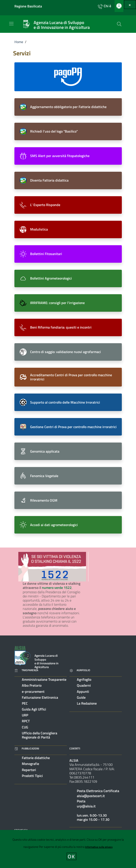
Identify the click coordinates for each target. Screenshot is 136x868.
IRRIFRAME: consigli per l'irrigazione (57, 303)
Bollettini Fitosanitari (46, 254)
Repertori (29, 770)
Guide (81, 697)
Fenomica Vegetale (44, 476)
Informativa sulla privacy (99, 847)
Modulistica (39, 229)
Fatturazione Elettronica (40, 697)
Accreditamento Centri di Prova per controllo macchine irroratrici (71, 377)
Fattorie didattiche (36, 758)
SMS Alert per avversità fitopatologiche (60, 156)
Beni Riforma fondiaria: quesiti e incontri (61, 327)
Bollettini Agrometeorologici (51, 278)
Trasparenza (26, 670)
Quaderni (84, 685)
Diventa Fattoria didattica (49, 180)
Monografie (30, 764)
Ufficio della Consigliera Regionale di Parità (40, 735)
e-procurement (33, 691)
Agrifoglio (84, 679)
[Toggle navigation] (11, 24)
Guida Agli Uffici (34, 709)
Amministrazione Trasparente (44, 679)
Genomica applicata (45, 451)
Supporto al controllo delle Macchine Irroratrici (65, 402)
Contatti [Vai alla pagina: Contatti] (75, 748)
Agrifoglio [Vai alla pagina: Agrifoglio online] (80, 670)
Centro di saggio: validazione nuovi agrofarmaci (65, 352)
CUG (25, 727)
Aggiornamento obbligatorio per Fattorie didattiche (68, 107)
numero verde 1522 (57, 588)
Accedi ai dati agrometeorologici (54, 525)
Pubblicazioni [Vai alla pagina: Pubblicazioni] (27, 748)
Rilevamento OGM (44, 500)
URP (25, 715)
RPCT (26, 721)
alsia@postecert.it (91, 796)
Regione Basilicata (28, 6)
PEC (25, 703)
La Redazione (87, 703)
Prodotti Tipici (32, 776)
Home (19, 42)
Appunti (83, 691)
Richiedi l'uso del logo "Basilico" (54, 131)
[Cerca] (119, 24)
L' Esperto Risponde (45, 205)
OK (71, 856)
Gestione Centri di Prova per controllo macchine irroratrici (73, 427)
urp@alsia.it (86, 806)
